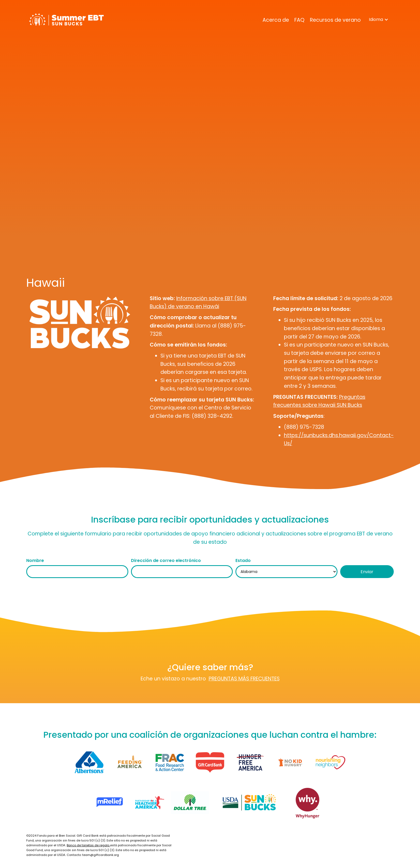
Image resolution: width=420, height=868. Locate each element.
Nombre (35, 560)
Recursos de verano (335, 20)
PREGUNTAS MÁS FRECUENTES (244, 679)
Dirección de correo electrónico (166, 560)
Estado (243, 560)
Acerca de (276, 20)
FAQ (299, 20)
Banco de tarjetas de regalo (88, 845)
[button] (379, 20)
